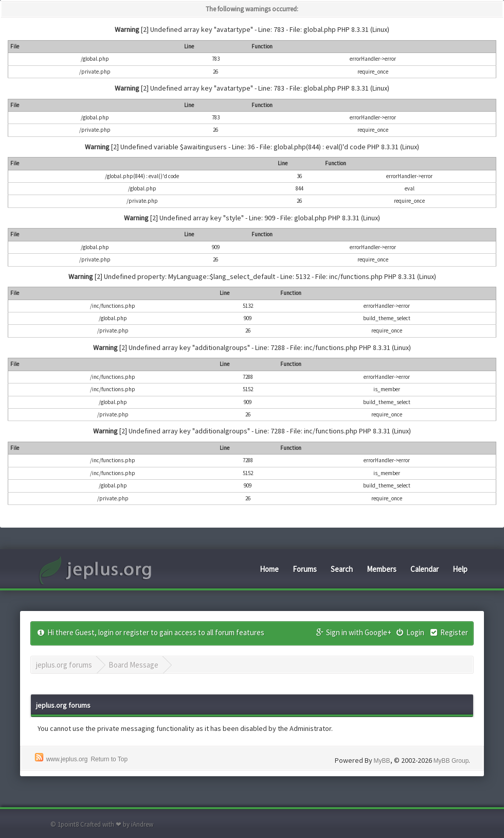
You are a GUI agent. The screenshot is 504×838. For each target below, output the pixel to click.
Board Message (133, 665)
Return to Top (109, 759)
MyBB (382, 761)
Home (269, 569)
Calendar (425, 569)
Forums (305, 569)
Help (460, 569)
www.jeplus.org (67, 759)
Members (382, 569)
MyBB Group (451, 761)
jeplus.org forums (64, 665)
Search (342, 569)
